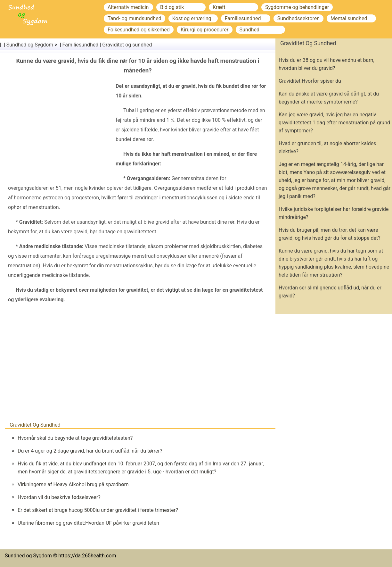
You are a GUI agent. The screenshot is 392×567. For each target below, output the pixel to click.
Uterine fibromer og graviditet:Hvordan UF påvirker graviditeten (88, 523)
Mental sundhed (349, 18)
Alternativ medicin (128, 7)
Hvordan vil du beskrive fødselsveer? (59, 497)
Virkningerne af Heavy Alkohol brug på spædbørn (73, 484)
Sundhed (250, 30)
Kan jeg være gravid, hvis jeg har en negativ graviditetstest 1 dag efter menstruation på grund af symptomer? (334, 123)
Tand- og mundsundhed (135, 18)
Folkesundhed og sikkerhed (139, 30)
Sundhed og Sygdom (30, 45)
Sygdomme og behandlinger (297, 7)
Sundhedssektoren (298, 18)
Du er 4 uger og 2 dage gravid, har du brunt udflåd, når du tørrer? (90, 451)
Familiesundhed (243, 18)
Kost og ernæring (192, 18)
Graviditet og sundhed (127, 45)
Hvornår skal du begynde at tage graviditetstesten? (75, 438)
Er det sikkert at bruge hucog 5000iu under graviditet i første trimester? (98, 510)
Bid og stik (172, 7)
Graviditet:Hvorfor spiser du (310, 81)
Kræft (219, 7)
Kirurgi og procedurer (205, 30)
